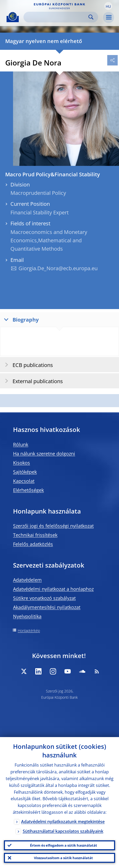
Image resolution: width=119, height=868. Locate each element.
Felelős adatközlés (33, 544)
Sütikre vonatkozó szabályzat (44, 598)
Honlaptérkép (29, 631)
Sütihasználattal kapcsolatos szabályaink (63, 831)
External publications (32, 381)
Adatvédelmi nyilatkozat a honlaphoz (53, 589)
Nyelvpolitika (27, 616)
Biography (20, 319)
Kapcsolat (24, 481)
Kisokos (22, 463)
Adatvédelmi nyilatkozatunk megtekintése (63, 822)
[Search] (57, 17)
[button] (108, 6)
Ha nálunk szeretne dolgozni (44, 454)
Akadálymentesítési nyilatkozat (47, 607)
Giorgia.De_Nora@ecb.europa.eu (58, 268)
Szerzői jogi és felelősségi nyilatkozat (53, 526)
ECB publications (27, 365)
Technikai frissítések (35, 535)
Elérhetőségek (28, 490)
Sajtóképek (25, 472)
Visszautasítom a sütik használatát (63, 858)
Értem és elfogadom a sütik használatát (64, 845)
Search (91, 17)
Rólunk (21, 444)
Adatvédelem (27, 580)
